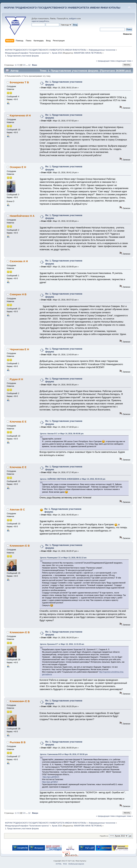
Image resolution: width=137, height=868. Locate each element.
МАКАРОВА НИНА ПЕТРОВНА (88, 53)
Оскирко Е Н (18, 167)
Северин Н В (18, 294)
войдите (73, 19)
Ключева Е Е (18, 422)
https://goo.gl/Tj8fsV (50, 782)
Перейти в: (104, 836)
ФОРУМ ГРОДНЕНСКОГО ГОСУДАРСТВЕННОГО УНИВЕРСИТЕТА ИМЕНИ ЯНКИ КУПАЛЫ (62, 8)
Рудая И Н (16, 379)
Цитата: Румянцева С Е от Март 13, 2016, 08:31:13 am (63, 558)
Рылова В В (18, 742)
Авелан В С (17, 509)
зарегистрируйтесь (40, 21)
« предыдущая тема (105, 61)
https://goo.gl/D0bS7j (51, 777)
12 (29, 65)
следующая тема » (124, 61)
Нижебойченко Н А (22, 216)
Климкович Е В (20, 546)
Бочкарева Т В (19, 82)
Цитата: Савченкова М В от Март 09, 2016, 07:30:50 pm (64, 754)
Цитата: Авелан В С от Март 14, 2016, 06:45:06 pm (62, 434)
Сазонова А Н (19, 261)
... (27, 65)
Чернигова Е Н (19, 349)
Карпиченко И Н (20, 115)
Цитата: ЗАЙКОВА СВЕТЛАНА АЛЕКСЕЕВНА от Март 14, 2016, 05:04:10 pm (73, 479)
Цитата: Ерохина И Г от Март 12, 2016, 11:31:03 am (62, 644)
